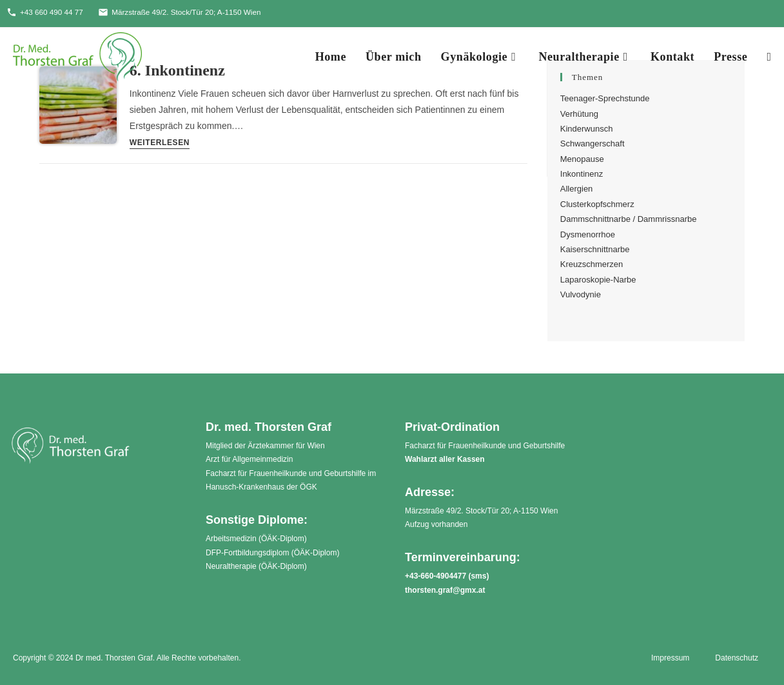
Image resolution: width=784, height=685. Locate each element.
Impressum (670, 658)
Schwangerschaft (593, 144)
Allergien (577, 189)
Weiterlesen (160, 144)
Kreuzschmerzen (592, 265)
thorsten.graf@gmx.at (445, 590)
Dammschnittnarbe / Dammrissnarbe (629, 220)
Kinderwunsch (587, 129)
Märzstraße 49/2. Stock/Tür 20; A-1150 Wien (183, 12)
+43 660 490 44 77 (45, 12)
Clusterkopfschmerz (597, 204)
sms (478, 576)
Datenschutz (737, 658)
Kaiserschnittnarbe (595, 249)
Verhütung (579, 114)
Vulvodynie (581, 294)
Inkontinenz (582, 174)
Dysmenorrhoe (588, 234)
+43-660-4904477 (436, 576)
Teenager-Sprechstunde (605, 98)
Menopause (582, 159)
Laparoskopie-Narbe (598, 280)
